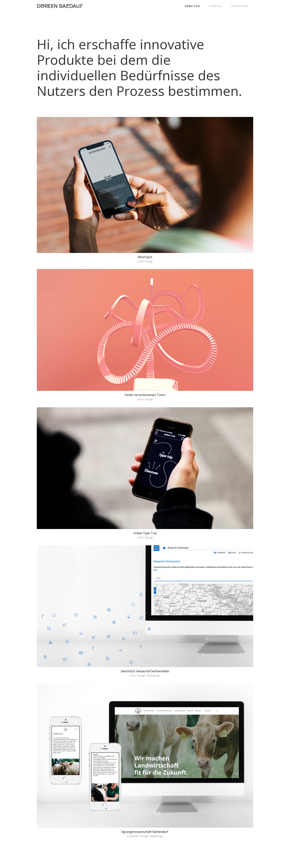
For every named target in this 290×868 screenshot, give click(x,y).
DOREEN (215, 6)
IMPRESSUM (240, 6)
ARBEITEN (192, 6)
